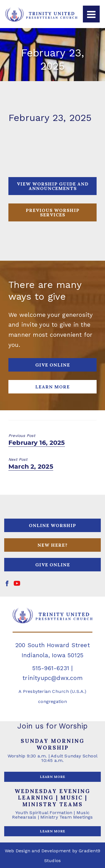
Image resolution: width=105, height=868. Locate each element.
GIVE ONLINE (53, 365)
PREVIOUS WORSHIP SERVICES (53, 212)
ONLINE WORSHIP (53, 525)
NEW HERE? (53, 545)
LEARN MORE (53, 777)
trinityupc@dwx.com (53, 678)
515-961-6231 (51, 668)
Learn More (53, 387)
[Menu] (91, 14)
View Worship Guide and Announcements (53, 186)
